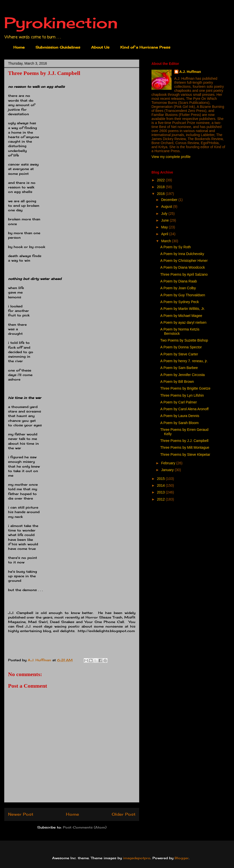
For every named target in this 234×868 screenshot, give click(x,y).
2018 (161, 187)
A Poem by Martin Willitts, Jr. (183, 309)
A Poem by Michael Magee (181, 316)
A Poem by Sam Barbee (179, 368)
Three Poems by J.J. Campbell (184, 441)
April (165, 234)
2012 (161, 499)
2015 (161, 479)
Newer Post (21, 814)
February (169, 463)
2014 (161, 485)
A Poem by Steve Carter (179, 354)
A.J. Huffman (190, 72)
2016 (161, 194)
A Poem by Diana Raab (179, 281)
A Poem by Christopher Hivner (184, 261)
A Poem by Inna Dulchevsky (182, 254)
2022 (161, 180)
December (170, 200)
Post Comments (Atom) (85, 827)
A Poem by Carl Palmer (179, 402)
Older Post (124, 814)
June (165, 220)
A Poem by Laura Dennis (180, 416)
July (165, 214)
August (167, 206)
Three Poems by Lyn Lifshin (182, 395)
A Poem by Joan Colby (178, 288)
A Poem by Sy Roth (175, 247)
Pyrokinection (61, 23)
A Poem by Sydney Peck (180, 302)
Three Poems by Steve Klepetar (185, 454)
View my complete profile (171, 157)
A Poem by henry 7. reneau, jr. (184, 361)
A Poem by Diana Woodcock (183, 267)
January (168, 470)
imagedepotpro (137, 858)
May (165, 227)
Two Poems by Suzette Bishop (184, 340)
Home (19, 47)
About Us (100, 47)
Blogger (182, 858)
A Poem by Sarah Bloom (180, 423)
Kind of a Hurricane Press (145, 47)
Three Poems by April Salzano (184, 274)
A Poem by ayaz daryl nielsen (183, 322)
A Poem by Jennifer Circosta (183, 375)
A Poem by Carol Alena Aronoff (184, 409)
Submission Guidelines (58, 47)
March (166, 241)
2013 (161, 492)
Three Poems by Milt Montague (185, 447)
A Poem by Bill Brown (177, 382)
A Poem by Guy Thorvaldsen (183, 295)
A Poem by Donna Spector (181, 347)
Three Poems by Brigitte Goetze (185, 388)
